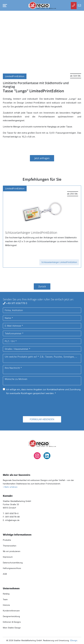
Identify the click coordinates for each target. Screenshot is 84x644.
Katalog (6, 594)
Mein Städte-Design (12, 628)
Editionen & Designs (12, 622)
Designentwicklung (11, 616)
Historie (6, 605)
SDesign (74, 640)
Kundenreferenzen (11, 611)
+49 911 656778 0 (15, 303)
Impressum (8, 557)
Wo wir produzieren (12, 551)
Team (5, 599)
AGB (5, 574)
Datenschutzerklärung (13, 563)
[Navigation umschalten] (4, 6)
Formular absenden (42, 419)
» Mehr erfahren (10, 487)
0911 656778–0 (12, 513)
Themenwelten (10, 546)
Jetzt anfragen (42, 158)
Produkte (7, 540)
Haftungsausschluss (12, 568)
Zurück (42, 286)
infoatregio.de (12, 520)
